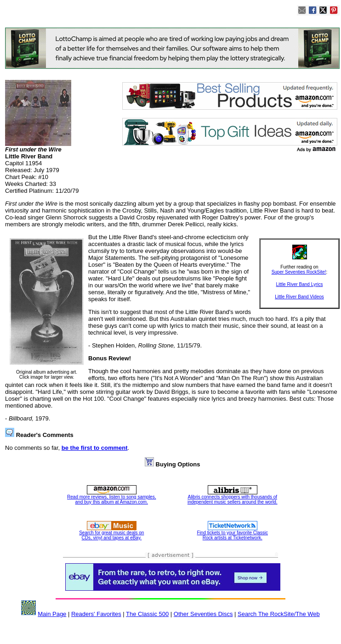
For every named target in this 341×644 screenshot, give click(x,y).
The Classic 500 (147, 614)
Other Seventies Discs (203, 614)
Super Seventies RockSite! (299, 272)
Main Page (52, 614)
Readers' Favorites (96, 614)
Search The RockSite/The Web (279, 614)
